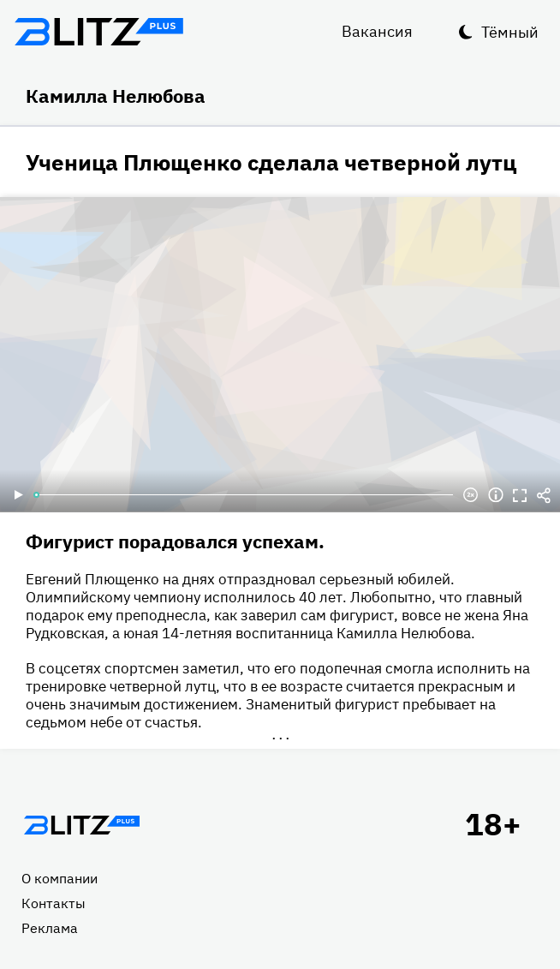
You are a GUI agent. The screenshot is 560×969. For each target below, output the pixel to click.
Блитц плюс (98, 32)
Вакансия (377, 31)
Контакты (54, 903)
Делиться (544, 495)
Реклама (50, 928)
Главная (81, 825)
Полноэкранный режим (520, 495)
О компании (60, 878)
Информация (496, 495)
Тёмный (510, 32)
